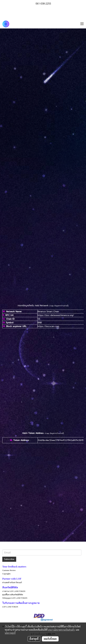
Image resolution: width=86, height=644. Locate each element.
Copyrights (6, 574)
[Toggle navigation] (82, 24)
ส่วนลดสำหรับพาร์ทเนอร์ (12, 583)
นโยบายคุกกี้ (10, 633)
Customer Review (9, 570)
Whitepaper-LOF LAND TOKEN (15, 598)
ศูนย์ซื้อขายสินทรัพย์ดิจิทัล (13, 595)
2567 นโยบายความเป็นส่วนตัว (61, 630)
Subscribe (9, 559)
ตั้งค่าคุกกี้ (34, 639)
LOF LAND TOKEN (10, 607)
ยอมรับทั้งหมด (50, 639)
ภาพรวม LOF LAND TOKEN (14, 591)
